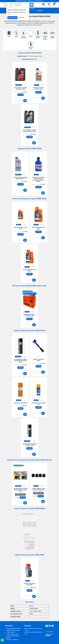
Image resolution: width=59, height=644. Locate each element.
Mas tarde (21, 18)
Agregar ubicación (12, 18)
